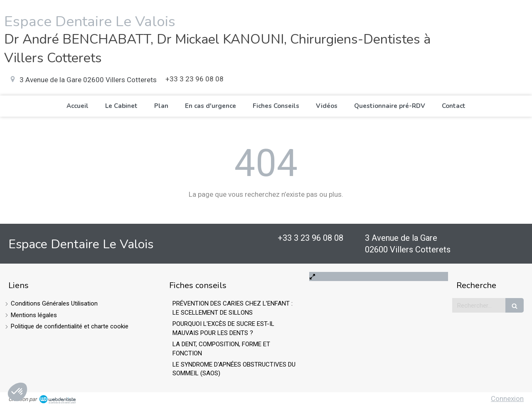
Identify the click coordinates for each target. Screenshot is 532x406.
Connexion (507, 399)
